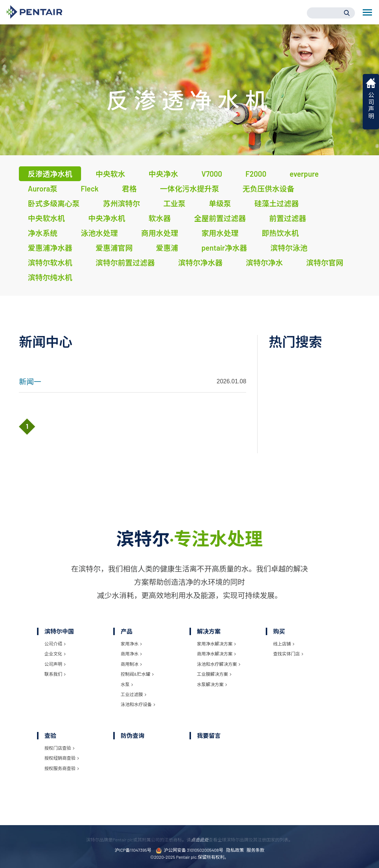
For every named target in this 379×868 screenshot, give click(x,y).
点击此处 (199, 840)
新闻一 (30, 382)
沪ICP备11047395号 (133, 850)
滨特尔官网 (325, 262)
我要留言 (209, 735)
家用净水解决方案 (216, 644)
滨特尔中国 (59, 631)
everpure (304, 174)
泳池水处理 (99, 233)
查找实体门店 (288, 654)
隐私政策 (235, 850)
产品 (127, 631)
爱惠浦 (167, 248)
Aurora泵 (43, 189)
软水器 (160, 218)
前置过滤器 (288, 218)
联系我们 (55, 674)
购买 (279, 631)
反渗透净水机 (50, 174)
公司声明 (55, 664)
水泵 (127, 684)
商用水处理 (160, 233)
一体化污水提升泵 (189, 189)
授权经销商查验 (62, 758)
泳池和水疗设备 (138, 704)
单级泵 (220, 203)
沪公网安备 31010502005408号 (189, 850)
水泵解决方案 (212, 684)
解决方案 (209, 631)
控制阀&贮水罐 (137, 674)
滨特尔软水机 (50, 262)
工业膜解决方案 (214, 674)
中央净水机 (107, 218)
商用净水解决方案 (216, 654)
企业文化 (55, 654)
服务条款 (255, 850)
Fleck (90, 189)
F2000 (256, 174)
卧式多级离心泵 (54, 203)
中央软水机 (46, 218)
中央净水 (163, 174)
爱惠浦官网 (114, 248)
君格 (129, 189)
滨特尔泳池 (289, 248)
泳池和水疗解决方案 (219, 664)
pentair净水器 (224, 248)
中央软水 (110, 174)
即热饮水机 (280, 233)
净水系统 (43, 233)
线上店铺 (284, 644)
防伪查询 (133, 735)
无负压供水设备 (268, 189)
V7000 (212, 174)
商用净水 (131, 654)
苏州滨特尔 (121, 203)
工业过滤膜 (133, 694)
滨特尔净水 (264, 262)
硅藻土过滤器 (276, 203)
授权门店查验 (59, 748)
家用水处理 (220, 233)
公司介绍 (55, 644)
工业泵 (174, 203)
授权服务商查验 (62, 768)
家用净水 (131, 644)
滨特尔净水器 (200, 262)
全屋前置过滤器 (220, 218)
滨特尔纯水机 (50, 277)
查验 (50, 735)
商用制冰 (131, 664)
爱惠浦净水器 (50, 248)
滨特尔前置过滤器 (125, 262)
